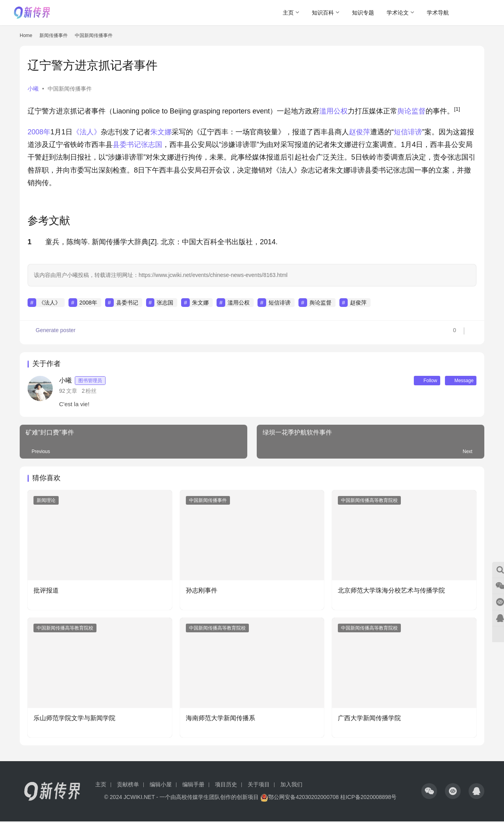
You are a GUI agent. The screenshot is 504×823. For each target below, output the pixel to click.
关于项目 (259, 786)
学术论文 (398, 13)
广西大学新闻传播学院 (369, 720)
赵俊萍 (359, 132)
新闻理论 (46, 502)
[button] (457, 111)
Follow (417, 381)
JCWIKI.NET (139, 799)
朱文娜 (161, 132)
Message (457, 381)
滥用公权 (334, 111)
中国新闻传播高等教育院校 (369, 502)
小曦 (33, 89)
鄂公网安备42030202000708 (299, 799)
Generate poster (52, 333)
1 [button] (30, 242)
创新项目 (248, 799)
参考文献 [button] (49, 221)
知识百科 (323, 13)
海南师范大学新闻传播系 (220, 720)
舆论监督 (411, 111)
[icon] (429, 793)
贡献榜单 (128, 786)
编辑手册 (193, 786)
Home (26, 35)
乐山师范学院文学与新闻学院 (74, 720)
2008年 (39, 132)
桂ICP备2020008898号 (368, 799)
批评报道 (46, 592)
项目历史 (226, 786)
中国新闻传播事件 (70, 89)
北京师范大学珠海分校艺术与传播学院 (391, 592)
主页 (288, 13)
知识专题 (363, 13)
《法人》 (87, 132)
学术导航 (438, 13)
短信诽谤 (408, 132)
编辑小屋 (161, 786)
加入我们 (291, 786)
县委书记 (127, 145)
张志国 (152, 145)
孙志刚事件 (202, 592)
